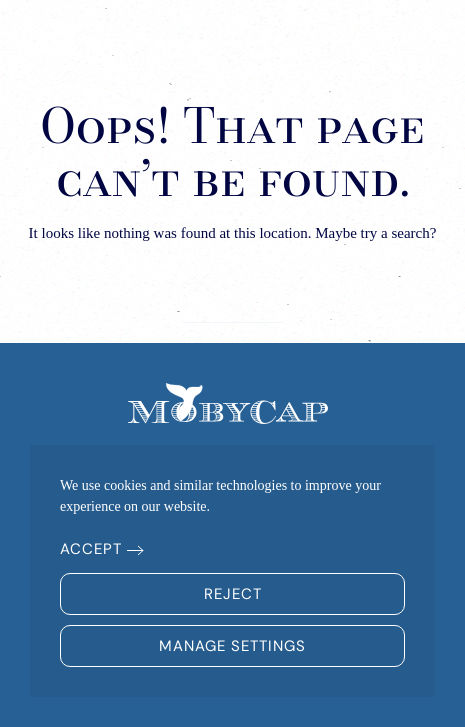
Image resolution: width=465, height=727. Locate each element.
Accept (91, 549)
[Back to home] (105, 40)
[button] (415, 40)
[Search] (233, 302)
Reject (233, 594)
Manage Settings (232, 646)
